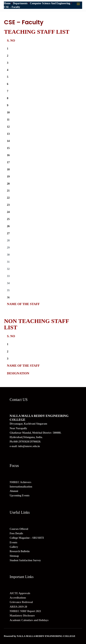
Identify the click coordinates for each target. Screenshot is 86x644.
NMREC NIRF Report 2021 (25, 611)
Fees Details (16, 533)
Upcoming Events (20, 496)
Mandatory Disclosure (22, 616)
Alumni (14, 491)
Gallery (14, 547)
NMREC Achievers (20, 482)
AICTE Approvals (20, 593)
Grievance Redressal (21, 602)
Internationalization (21, 487)
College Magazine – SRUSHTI (27, 538)
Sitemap (14, 556)
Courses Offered (19, 529)
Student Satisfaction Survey (25, 560)
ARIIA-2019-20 (18, 607)
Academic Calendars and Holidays (29, 620)
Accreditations (18, 598)
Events (13, 542)
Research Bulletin (20, 551)
